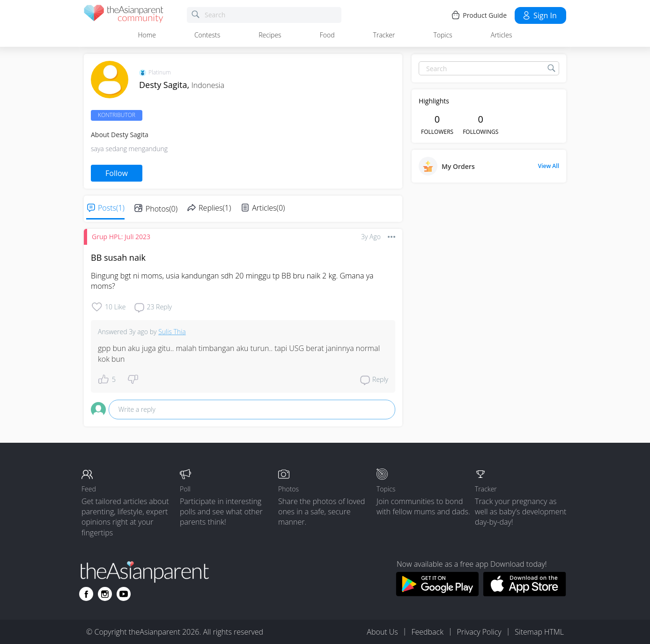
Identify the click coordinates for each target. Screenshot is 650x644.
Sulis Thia (172, 332)
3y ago (371, 237)
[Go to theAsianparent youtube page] (124, 594)
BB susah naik (118, 257)
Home (147, 35)
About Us (382, 632)
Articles (502, 35)
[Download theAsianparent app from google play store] (437, 593)
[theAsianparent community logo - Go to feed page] (124, 15)
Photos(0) (162, 209)
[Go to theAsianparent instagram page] (105, 594)
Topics (443, 35)
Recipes (270, 35)
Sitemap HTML (539, 632)
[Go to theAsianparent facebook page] (86, 594)
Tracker (384, 35)
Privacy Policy (479, 632)
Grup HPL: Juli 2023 (121, 237)
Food (327, 35)
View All (549, 166)
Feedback (427, 632)
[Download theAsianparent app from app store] (525, 593)
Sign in (539, 15)
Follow (117, 173)
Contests (207, 35)
